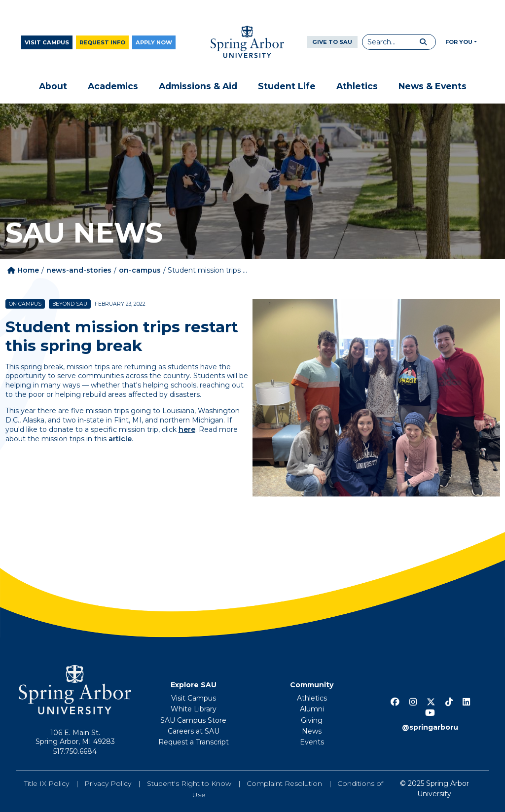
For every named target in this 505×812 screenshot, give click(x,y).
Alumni (312, 709)
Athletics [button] (357, 86)
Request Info (102, 42)
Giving (312, 720)
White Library (194, 709)
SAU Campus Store (193, 720)
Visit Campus (47, 42)
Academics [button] (113, 86)
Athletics (312, 698)
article (120, 439)
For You (459, 42)
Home (23, 270)
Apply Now (154, 42)
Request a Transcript (194, 742)
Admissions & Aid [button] (198, 86)
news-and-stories (79, 270)
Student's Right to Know (189, 783)
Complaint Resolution (284, 783)
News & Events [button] (433, 86)
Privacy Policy (108, 783)
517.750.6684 (75, 751)
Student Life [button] (287, 86)
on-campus (140, 270)
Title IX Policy (47, 783)
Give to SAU (332, 42)
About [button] (53, 86)
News (312, 731)
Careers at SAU (194, 731)
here (187, 429)
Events (312, 742)
